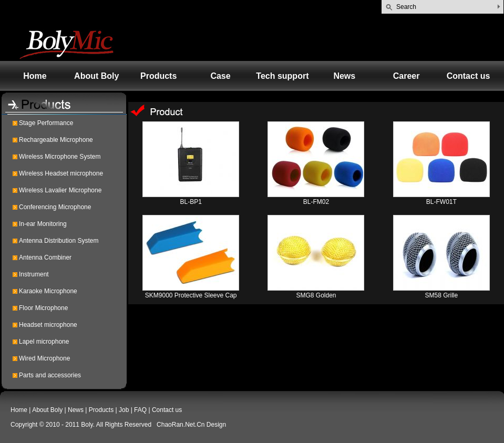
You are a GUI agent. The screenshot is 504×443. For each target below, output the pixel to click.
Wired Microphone (44, 358)
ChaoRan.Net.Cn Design (191, 425)
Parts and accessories (50, 375)
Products (158, 76)
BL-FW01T (441, 202)
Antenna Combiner (45, 257)
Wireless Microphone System (60, 157)
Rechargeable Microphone (56, 140)
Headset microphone (48, 325)
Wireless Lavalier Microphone (60, 190)
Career (407, 76)
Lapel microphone (44, 342)
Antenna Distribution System (59, 241)
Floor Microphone (43, 308)
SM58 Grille (441, 295)
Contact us (469, 76)
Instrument (34, 274)
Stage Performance (46, 123)
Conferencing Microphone (55, 207)
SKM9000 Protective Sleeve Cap (191, 295)
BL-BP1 (191, 202)
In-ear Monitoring (43, 224)
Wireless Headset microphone (61, 173)
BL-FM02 (316, 202)
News (344, 76)
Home (35, 76)
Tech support (282, 76)
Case (220, 76)
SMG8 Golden (316, 295)
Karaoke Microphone (48, 291)
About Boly (96, 76)
